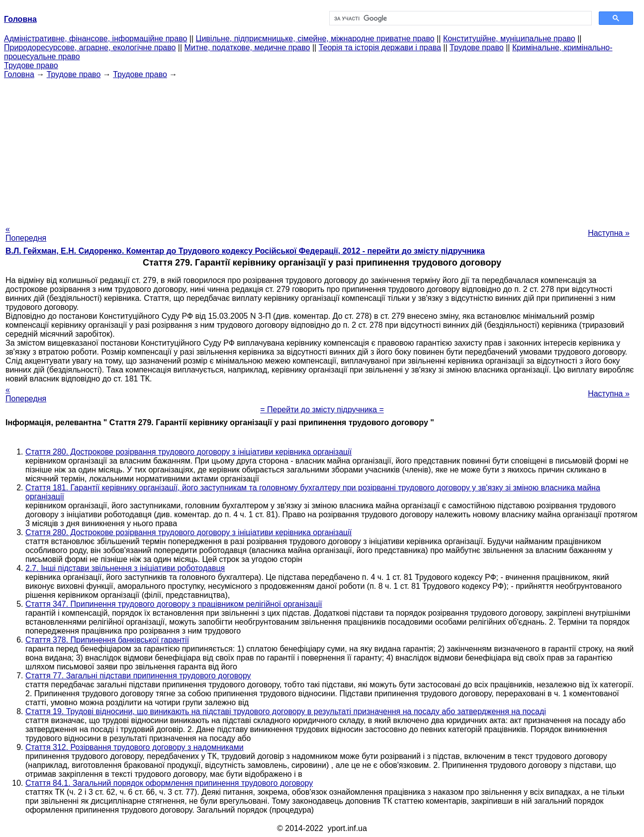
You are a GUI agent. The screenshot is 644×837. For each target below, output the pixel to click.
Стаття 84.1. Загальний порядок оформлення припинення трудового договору (169, 783)
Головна (19, 74)
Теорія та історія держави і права (380, 47)
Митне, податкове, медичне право (247, 47)
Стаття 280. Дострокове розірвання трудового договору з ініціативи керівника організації (188, 452)
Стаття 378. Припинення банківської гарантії (107, 640)
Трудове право (477, 47)
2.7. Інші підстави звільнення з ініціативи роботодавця (125, 568)
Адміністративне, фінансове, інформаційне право (95, 39)
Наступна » (609, 233)
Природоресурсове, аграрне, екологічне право (90, 47)
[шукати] (460, 18)
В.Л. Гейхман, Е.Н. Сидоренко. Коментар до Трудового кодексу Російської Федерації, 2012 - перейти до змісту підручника (245, 251)
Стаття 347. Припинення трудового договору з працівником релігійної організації (174, 604)
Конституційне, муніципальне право (509, 39)
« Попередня (26, 233)
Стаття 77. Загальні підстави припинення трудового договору (138, 676)
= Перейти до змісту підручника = (322, 410)
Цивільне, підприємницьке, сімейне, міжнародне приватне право (315, 39)
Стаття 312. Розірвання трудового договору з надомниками (135, 747)
